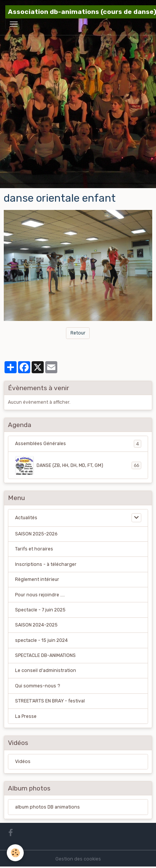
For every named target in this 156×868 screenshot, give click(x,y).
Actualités (26, 518)
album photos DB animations (47, 807)
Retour (78, 333)
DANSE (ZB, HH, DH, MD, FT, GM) (78, 465)
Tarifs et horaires (34, 549)
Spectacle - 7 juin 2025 (40, 610)
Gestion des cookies (78, 859)
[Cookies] (15, 853)
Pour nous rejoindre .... (40, 595)
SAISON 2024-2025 (36, 625)
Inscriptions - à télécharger (46, 564)
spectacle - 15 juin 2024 (41, 640)
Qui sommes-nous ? (38, 686)
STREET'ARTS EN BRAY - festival (50, 701)
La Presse (26, 716)
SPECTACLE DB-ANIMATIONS (45, 655)
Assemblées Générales (78, 444)
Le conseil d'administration (46, 670)
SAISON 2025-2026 (36, 534)
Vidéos (23, 762)
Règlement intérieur (37, 579)
